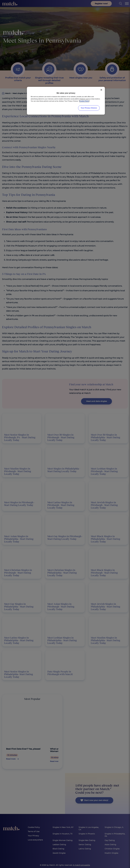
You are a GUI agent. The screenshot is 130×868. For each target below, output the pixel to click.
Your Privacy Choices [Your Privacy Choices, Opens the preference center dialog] (89, 108)
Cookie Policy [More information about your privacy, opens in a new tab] (84, 101)
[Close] (101, 90)
